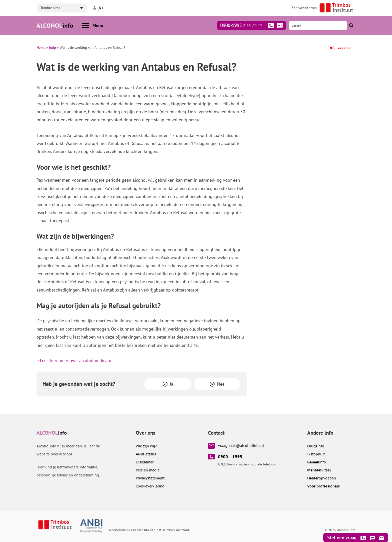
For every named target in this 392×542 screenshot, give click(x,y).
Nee (221, 384)
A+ (101, 8)
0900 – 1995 (230, 457)
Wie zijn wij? (146, 446)
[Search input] (318, 26)
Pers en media (148, 470)
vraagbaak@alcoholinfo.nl (241, 445)
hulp (52, 48)
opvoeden (322, 478)
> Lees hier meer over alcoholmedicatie (74, 360)
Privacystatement (150, 478)
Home (41, 48)
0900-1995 (247, 26)
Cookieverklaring (150, 486)
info (316, 446)
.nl (317, 454)
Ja (171, 384)
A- (95, 8)
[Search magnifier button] (351, 26)
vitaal (319, 470)
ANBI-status (146, 454)
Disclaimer (145, 462)
